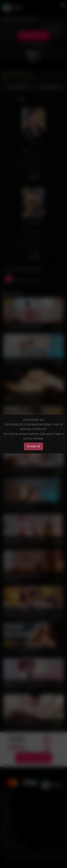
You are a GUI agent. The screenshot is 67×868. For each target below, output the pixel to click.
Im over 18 (33, 446)
